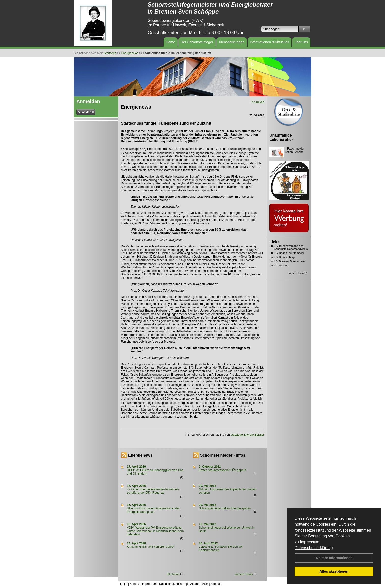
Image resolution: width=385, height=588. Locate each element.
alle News (175, 574)
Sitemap (216, 584)
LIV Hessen (281, 266)
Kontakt (135, 584)
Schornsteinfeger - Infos (223, 455)
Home (171, 42)
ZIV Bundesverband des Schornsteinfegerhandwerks (291, 247)
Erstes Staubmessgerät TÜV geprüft (223, 470)
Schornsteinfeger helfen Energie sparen (225, 508)
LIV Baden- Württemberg (289, 253)
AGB (205, 584)
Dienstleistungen (232, 42)
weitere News (245, 574)
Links (275, 242)
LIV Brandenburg (284, 257)
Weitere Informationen (334, 558)
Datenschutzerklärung (314, 548)
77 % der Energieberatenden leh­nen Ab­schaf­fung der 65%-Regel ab (153, 491)
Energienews (140, 455)
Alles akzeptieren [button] (334, 571)
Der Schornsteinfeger (197, 42)
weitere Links (298, 273)
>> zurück (258, 102)
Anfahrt (195, 584)
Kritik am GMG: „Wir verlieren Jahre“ (151, 547)
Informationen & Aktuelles (269, 42)
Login (124, 584)
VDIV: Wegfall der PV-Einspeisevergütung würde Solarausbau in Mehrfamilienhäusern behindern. (155, 531)
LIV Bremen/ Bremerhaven (290, 261)
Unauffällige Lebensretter (281, 137)
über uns (301, 42)
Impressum (309, 542)
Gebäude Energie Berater (247, 435)
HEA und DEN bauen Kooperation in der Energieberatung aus (153, 510)
